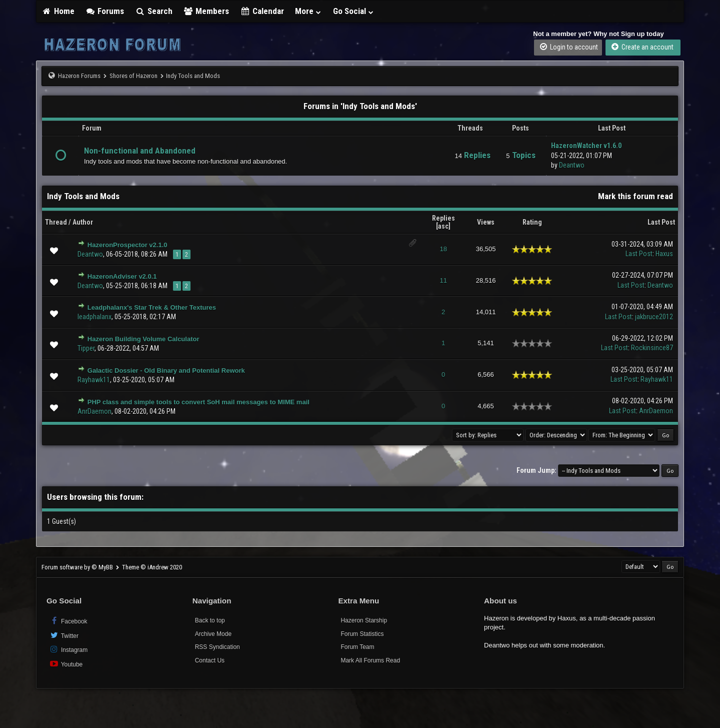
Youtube (66, 664)
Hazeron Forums (79, 76)
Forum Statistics (362, 634)
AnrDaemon (94, 411)
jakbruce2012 (654, 317)
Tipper (86, 348)
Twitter (64, 635)
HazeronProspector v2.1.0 (127, 245)
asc (443, 226)
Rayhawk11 (94, 380)
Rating (532, 222)
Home (58, 11)
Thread (56, 222)
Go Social (354, 11)
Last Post (661, 222)
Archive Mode (213, 634)
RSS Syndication (217, 647)
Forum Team (357, 647)
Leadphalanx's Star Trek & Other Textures (152, 307)
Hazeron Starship (364, 620)
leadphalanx (94, 317)
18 (443, 249)
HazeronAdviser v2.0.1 (122, 276)
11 (443, 280)
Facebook (68, 621)
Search (154, 11)
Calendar (262, 11)
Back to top (210, 620)
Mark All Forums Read (370, 660)
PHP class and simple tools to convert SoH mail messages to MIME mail (198, 402)
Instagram (68, 649)
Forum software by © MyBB (78, 567)
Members (206, 11)
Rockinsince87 (652, 348)
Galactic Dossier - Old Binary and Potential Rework (166, 371)
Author (83, 222)
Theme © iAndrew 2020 (152, 567)
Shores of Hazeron (133, 76)
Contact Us (210, 660)
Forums (105, 11)
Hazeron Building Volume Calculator (143, 339)
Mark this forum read (635, 196)
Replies (443, 218)
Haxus (664, 254)
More (308, 11)
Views (486, 222)
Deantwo (572, 165)
